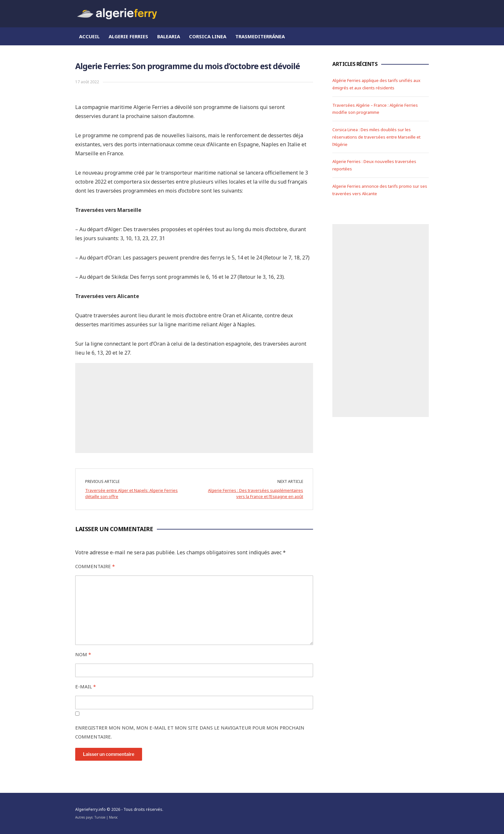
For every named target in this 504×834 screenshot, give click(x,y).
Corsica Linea (208, 36)
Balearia (169, 36)
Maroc (113, 817)
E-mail (85, 686)
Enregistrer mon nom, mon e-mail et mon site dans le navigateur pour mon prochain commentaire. (190, 732)
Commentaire (95, 566)
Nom (83, 654)
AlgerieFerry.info (90, 809)
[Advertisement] (194, 408)
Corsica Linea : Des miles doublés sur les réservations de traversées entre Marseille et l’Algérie (376, 137)
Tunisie (100, 817)
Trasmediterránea (260, 36)
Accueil (89, 36)
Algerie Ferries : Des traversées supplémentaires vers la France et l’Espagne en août (256, 494)
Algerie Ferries (128, 36)
